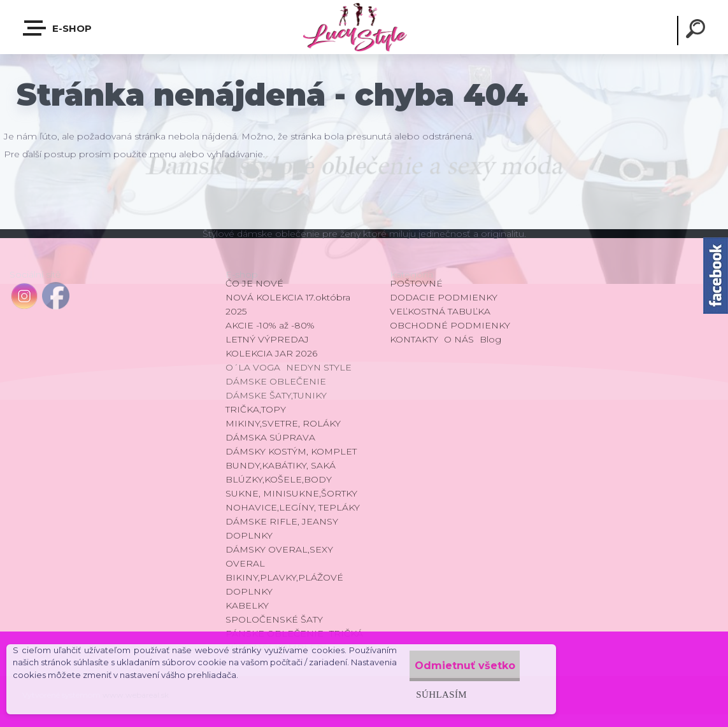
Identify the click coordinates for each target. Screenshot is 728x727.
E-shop (58, 28)
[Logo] (364, 27)
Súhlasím (420, 694)
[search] (697, 31)
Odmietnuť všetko (455, 666)
